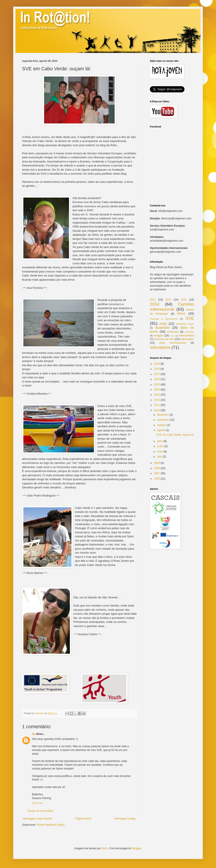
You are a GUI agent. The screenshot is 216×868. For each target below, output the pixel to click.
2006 (157, 479)
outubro (162, 425)
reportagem (187, 339)
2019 (157, 364)
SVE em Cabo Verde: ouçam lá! (175, 435)
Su (34, 734)
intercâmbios (186, 336)
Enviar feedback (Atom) (51, 825)
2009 (157, 463)
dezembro (163, 415)
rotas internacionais (173, 343)
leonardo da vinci (164, 339)
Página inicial (83, 819)
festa (172, 336)
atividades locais (185, 324)
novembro (163, 420)
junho (160, 446)
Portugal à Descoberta (164, 319)
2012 (168, 300)
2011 (153, 300)
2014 (155, 304)
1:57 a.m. (37, 803)
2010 (157, 410)
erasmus (189, 332)
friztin (105, 848)
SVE (190, 318)
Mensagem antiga (125, 819)
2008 (157, 468)
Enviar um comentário (40, 811)
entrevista (173, 332)
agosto (161, 430)
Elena (181, 314)
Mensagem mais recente (38, 819)
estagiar (159, 336)
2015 (157, 385)
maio (160, 452)
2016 (157, 379)
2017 (157, 374)
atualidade (162, 328)
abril (160, 457)
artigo (163, 324)
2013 (184, 300)
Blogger (137, 848)
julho (160, 441)
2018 (157, 369)
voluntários (160, 347)
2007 (157, 473)
